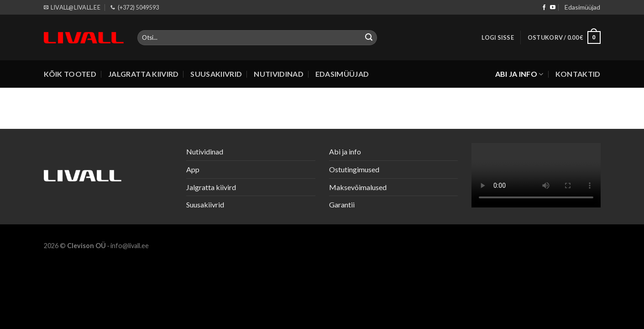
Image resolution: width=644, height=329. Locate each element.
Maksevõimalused (358, 187)
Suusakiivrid (216, 74)
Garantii (342, 204)
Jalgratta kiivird (143, 74)
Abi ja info (519, 74)
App (193, 169)
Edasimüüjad (582, 7)
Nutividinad (279, 74)
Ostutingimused (354, 169)
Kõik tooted (70, 74)
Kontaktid (578, 74)
